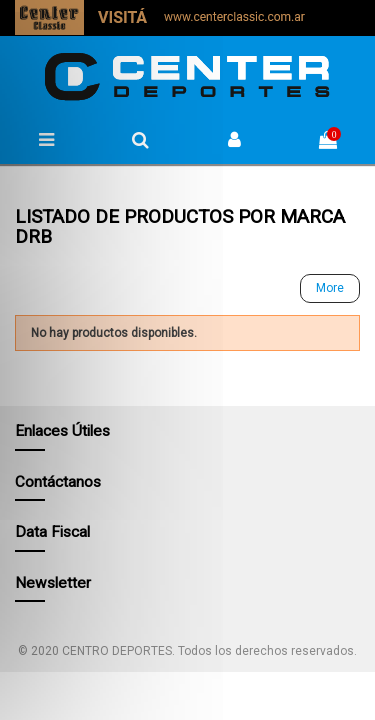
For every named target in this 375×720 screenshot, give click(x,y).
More (330, 288)
